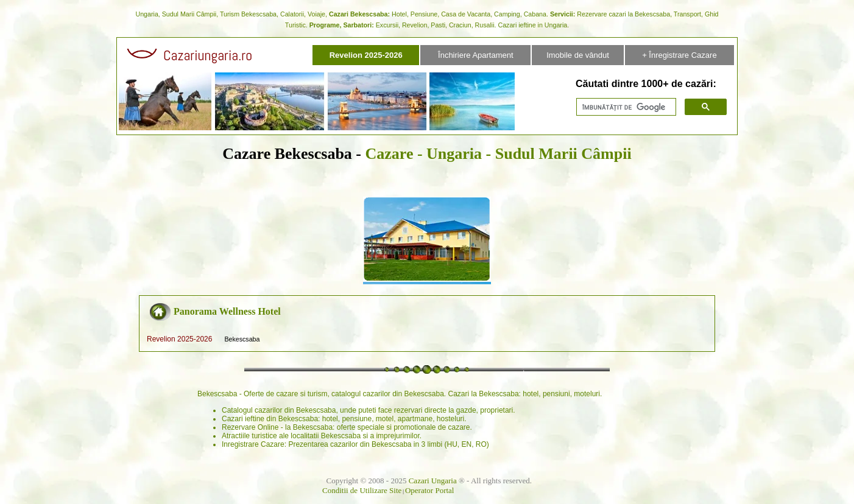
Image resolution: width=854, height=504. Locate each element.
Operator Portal (430, 490)
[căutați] (625, 107)
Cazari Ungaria (433, 481)
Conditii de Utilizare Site (362, 490)
